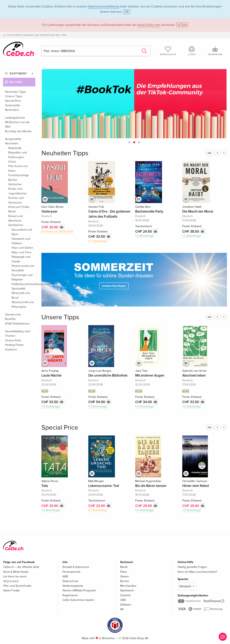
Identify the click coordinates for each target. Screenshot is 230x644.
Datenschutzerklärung (103, 6)
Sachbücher (16, 225)
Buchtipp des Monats (18, 131)
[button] (129, 142)
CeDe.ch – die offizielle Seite (21, 567)
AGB (65, 576)
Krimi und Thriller (19, 207)
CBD (123, 600)
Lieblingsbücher (15, 118)
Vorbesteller (13, 105)
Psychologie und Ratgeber (22, 277)
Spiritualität (18, 289)
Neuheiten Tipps (16, 92)
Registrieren (70, 595)
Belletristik (15, 148)
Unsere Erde (13, 340)
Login (192, 51)
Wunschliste (168, 51)
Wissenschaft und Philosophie (23, 304)
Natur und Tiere (22, 252)
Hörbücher (15, 184)
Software (126, 605)
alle (209, 153)
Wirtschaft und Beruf (21, 295)
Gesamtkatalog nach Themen (18, 334)
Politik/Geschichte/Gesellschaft (23, 284)
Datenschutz (70, 581)
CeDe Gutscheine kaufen (78, 600)
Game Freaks (12, 590)
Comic (12, 162)
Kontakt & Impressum (76, 567)
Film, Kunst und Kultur (18, 168)
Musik (12, 211)
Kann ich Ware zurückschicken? (197, 572)
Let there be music (15, 576)
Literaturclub (13, 315)
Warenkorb (215, 51)
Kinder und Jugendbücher (18, 191)
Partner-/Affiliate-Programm (79, 590)
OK (127, 12)
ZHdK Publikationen (17, 324)
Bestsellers (12, 110)
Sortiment (18, 74)
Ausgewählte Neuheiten (13, 141)
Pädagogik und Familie (21, 259)
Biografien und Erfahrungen (18, 155)
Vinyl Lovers (11, 581)
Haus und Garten (22, 248)
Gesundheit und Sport (22, 232)
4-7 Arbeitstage (98, 241)
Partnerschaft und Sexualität (23, 268)
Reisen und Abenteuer (16, 218)
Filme (124, 572)
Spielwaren (127, 590)
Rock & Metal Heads (16, 572)
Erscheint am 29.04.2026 (57, 232)
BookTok (10, 319)
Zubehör (126, 595)
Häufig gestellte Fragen (192, 567)
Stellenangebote (73, 586)
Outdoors (11, 350)
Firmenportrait (71, 572)
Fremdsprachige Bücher (19, 177)
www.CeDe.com (149, 25)
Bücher (16, 82)
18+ (122, 609)
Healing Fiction (14, 345)
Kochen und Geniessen (16, 200)
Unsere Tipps (14, 96)
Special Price (13, 101)
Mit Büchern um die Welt (17, 124)
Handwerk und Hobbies (21, 241)
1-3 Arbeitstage (145, 236)
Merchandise (128, 586)
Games (125, 576)
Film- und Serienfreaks (17, 586)
